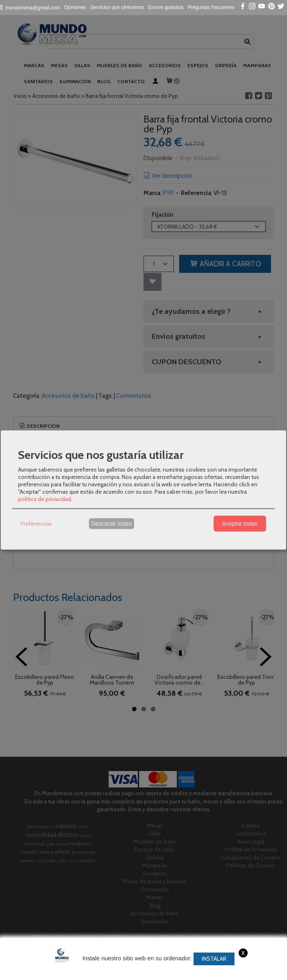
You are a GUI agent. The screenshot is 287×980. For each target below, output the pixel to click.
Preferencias (36, 524)
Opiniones (75, 7)
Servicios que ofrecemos (117, 7)
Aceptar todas (240, 524)
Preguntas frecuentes (211, 7)
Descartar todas (111, 524)
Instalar (214, 959)
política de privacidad (44, 499)
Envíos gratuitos (166, 7)
